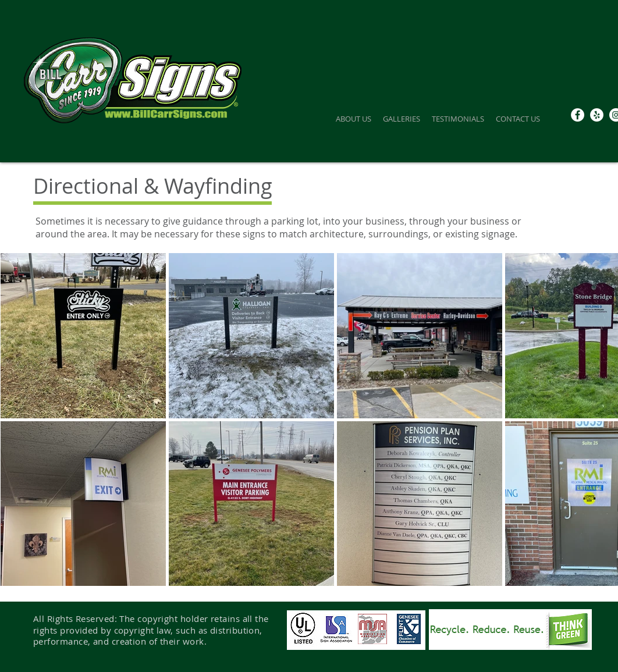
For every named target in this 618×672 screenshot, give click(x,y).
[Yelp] (597, 115)
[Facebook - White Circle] (578, 115)
